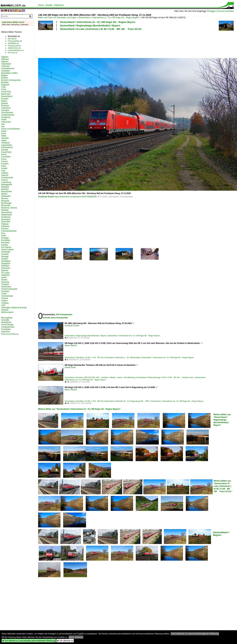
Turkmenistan (7, 296)
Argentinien (6, 64)
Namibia (5, 210)
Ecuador (5, 99)
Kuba (3, 166)
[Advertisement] (123, 44)
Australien (6, 71)
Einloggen (212, 11)
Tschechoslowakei (9, 289)
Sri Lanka (5, 273)
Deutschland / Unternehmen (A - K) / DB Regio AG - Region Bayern (98, 22)
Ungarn (4, 301)
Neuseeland (6, 212)
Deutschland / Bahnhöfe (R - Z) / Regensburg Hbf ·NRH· (127, 401)
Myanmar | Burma (9, 208)
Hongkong (6, 117)
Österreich (6, 222)
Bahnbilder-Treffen (9, 73)
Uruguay (5, 303)
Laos (3, 171)
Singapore (6, 263)
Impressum (59, 5)
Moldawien (6, 196)
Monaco (5, 198)
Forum (41, 5)
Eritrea (4, 101)
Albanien (5, 59)
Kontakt (49, 5)
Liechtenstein (7, 178)
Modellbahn (6, 322)
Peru (3, 233)
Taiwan (4, 280)
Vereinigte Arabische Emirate (14, 308)
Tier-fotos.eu (13, 53)
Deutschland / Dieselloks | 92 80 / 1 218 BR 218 (84, 357)
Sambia (5, 245)
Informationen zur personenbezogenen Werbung (195, 634)
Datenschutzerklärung (10, 334)
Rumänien (6, 240)
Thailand (5, 284)
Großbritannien (8, 115)
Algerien (5, 62)
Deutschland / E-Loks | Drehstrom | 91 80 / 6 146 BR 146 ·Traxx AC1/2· (101, 29)
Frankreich (6, 108)
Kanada (5, 150)
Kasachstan (6, 152)
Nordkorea (6, 217)
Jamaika (5, 138)
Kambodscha (7, 147)
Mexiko (4, 194)
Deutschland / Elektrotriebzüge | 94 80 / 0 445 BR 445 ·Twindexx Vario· (165, 377)
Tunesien (5, 291)
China (4, 89)
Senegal (5, 257)
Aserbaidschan (8, 68)
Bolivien (5, 78)
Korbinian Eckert (46, 197)
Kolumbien (6, 157)
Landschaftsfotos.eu (16, 50)
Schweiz (5, 254)
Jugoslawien (7, 145)
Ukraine (5, 298)
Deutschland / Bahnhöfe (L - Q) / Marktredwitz (122, 357)
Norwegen (6, 219)
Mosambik (6, 205)
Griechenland (7, 113)
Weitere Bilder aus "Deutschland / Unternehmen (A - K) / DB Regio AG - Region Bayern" (79, 409)
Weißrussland (7, 312)
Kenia (4, 154)
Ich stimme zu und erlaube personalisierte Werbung (29, 641)
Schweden (6, 252)
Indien (4, 120)
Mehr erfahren (76, 637)
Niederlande (7, 215)
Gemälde (5, 320)
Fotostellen (6, 329)
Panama (5, 229)
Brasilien (5, 82)
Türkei (4, 294)
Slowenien (6, 268)
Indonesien (6, 122)
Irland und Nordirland (10, 129)
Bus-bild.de (12, 39)
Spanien (5, 270)
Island (4, 131)
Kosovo (4, 161)
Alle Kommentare (64, 315)
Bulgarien (5, 85)
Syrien (4, 277)
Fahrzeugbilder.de (15, 41)
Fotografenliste (8, 327)
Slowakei (5, 266)
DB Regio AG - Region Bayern (126, 18)
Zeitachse (5, 332)
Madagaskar (7, 185)
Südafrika (5, 275)
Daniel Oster (70, 367)
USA (3, 305)
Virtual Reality (7, 325)
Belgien (4, 75)
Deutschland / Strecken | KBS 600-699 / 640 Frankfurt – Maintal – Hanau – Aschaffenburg (100, 377)
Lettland (5, 173)
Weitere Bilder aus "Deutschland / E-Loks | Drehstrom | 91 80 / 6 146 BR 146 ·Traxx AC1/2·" (223, 486)
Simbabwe (6, 261)
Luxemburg (6, 182)
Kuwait (4, 168)
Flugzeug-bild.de (14, 46)
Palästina (5, 226)
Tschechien (6, 287)
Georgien (5, 110)
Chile (3, 87)
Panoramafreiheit (9, 231)
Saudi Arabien (7, 250)
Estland (4, 103)
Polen (4, 236)
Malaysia (5, 187)
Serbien (5, 259)
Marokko (5, 189)
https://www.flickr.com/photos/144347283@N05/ (76, 197)
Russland (5, 243)
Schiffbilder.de (13, 43)
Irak (3, 124)
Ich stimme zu (65, 641)
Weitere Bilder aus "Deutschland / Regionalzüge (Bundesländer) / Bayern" (222, 420)
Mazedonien (7, 192)
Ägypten (5, 57)
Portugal (5, 238)
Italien (4, 136)
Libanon (5, 175)
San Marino (6, 247)
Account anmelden (226, 11)
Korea (4, 159)
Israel (4, 133)
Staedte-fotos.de (14, 48)
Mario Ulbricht (71, 346)
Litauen (4, 180)
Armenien (5, 66)
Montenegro (6, 203)
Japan (4, 140)
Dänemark (6, 94)
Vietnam (5, 310)
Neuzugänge (7, 318)
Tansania (5, 282)
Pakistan (5, 224)
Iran (3, 127)
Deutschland (84, 18)
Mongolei (5, 201)
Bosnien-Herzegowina (11, 80)
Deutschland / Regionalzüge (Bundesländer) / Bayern (90, 26)
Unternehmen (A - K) (101, 18)
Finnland (5, 106)
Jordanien (6, 143)
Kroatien (5, 164)
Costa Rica (6, 92)
